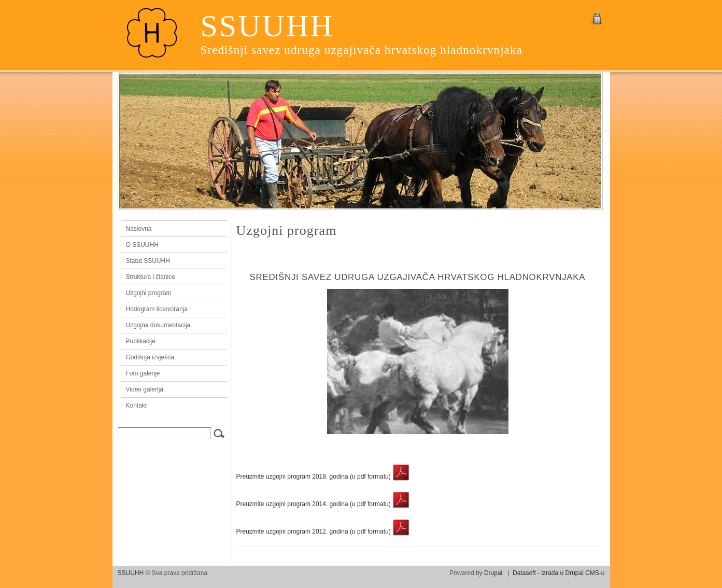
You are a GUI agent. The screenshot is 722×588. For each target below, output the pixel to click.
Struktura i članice (151, 277)
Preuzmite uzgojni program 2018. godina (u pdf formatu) (323, 477)
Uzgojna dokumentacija (158, 325)
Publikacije (141, 341)
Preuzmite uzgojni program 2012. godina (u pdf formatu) (323, 531)
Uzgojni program (149, 293)
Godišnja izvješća (150, 357)
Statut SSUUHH (148, 261)
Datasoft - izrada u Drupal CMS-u (558, 573)
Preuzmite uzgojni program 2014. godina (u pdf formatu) (323, 504)
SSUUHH (267, 26)
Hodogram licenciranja (157, 309)
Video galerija (145, 389)
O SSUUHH (142, 245)
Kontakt (137, 405)
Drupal (493, 573)
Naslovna (172, 229)
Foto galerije (143, 373)
